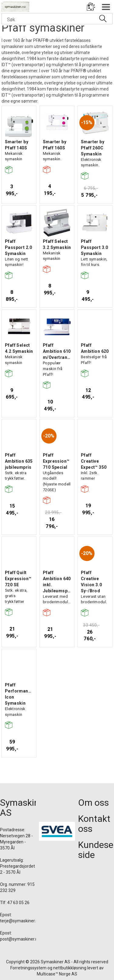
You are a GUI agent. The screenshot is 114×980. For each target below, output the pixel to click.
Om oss (93, 803)
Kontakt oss (94, 824)
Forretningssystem (28, 968)
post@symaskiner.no (20, 939)
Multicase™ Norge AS (57, 974)
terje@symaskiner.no (20, 921)
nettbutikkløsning (70, 968)
